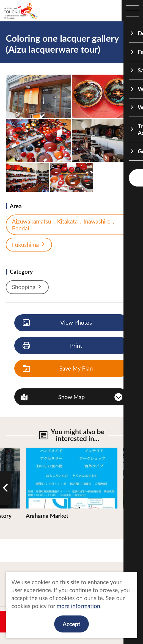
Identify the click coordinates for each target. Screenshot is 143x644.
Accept (71, 624)
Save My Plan (58, 369)
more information (79, 606)
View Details (42, 451)
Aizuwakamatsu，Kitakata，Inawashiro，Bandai (70, 225)
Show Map (72, 397)
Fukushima (29, 245)
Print (53, 346)
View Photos (58, 323)
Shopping (27, 287)
